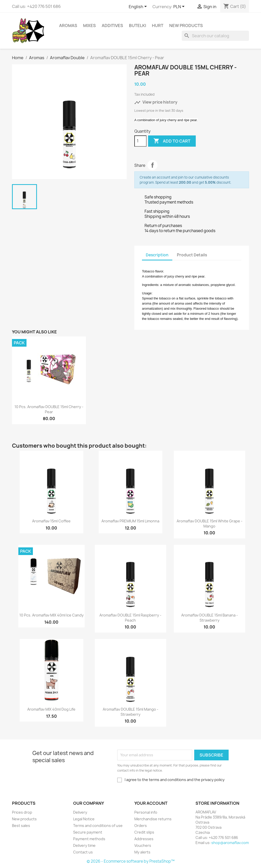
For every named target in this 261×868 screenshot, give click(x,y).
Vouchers (143, 845)
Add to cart (172, 141)
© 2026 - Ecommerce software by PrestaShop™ (131, 861)
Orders (141, 826)
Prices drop (22, 812)
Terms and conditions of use (98, 826)
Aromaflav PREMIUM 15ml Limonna (130, 521)
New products (24, 819)
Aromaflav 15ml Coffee (51, 521)
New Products (186, 26)
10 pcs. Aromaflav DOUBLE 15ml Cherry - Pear (49, 409)
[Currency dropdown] (180, 7)
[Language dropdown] (139, 7)
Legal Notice (84, 819)
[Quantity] (140, 141)
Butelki (138, 26)
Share (152, 165)
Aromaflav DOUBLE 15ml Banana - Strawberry (210, 618)
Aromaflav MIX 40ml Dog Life (51, 709)
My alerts (142, 852)
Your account (151, 803)
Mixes (89, 26)
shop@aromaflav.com (230, 843)
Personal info (146, 812)
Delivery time (84, 845)
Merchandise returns (153, 819)
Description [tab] (157, 255)
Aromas (68, 26)
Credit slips (144, 832)
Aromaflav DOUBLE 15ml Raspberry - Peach (130, 618)
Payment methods (89, 839)
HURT (158, 26)
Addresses (144, 839)
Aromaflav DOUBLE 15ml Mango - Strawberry (130, 712)
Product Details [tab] (192, 255)
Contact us (83, 852)
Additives (112, 26)
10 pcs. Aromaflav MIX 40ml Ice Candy (51, 615)
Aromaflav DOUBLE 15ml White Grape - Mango (210, 524)
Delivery (80, 812)
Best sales (21, 826)
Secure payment (88, 832)
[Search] (215, 36)
